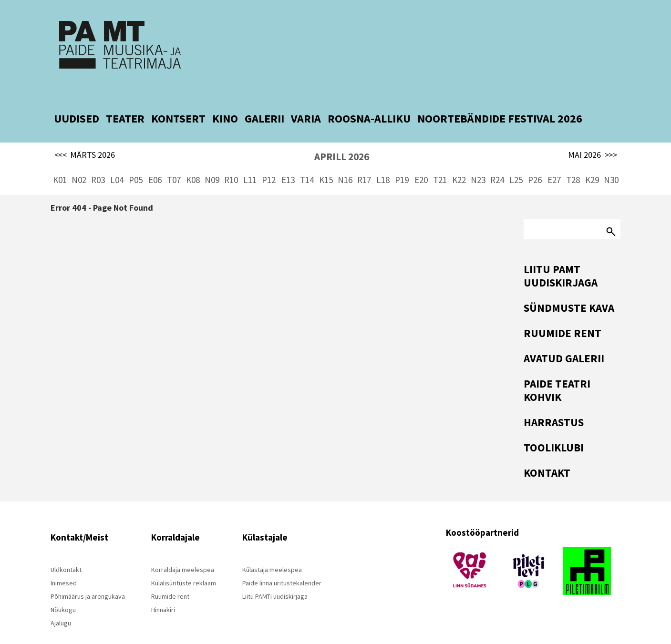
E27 (554, 162)
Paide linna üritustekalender (282, 565)
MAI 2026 (593, 137)
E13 (288, 162)
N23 (478, 162)
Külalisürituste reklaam (184, 565)
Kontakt (547, 455)
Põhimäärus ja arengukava (88, 579)
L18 (383, 162)
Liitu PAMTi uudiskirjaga (275, 579)
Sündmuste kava (569, 290)
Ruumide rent (563, 315)
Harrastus (554, 404)
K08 (193, 162)
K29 (592, 162)
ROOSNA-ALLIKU (369, 101)
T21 (440, 162)
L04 (117, 162)
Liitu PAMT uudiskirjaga (561, 258)
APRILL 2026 (342, 139)
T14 (307, 162)
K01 (60, 162)
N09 (212, 162)
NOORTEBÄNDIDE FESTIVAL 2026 (500, 101)
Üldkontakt (66, 552)
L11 (250, 162)
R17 (364, 162)
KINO (225, 101)
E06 (155, 162)
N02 (79, 162)
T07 (174, 162)
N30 (611, 162)
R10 (231, 162)
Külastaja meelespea (272, 552)
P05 (136, 162)
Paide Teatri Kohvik (557, 373)
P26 (535, 162)
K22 (459, 162)
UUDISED (77, 101)
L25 (516, 162)
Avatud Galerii (564, 341)
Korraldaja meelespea (183, 552)
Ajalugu (61, 605)
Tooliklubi (554, 430)
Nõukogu (63, 592)
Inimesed (64, 565)
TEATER (125, 101)
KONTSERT (178, 101)
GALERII (264, 101)
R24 (497, 162)
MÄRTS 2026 (85, 137)
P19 (402, 162)
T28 (573, 162)
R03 (98, 162)
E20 (421, 162)
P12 (269, 162)
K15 (326, 162)
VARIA (306, 101)
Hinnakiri (163, 592)
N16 (345, 162)
